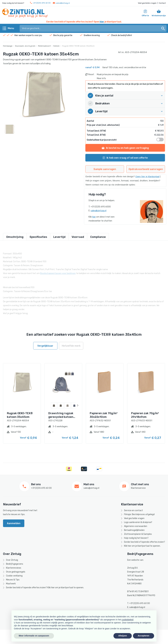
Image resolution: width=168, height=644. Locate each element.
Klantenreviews (14, 568)
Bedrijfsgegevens (15, 564)
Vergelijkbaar (45, 346)
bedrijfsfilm (126, 35)
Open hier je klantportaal (147, 176)
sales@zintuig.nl (61, 3)
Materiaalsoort (44, 46)
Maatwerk (11, 584)
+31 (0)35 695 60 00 (40, 3)
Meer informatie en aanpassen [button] (34, 636)
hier (102, 22)
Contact (162, 3)
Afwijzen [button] (123, 636)
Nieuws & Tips (13, 580)
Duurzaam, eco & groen (25, 46)
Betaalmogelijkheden (134, 530)
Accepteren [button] (144, 636)
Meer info (101, 78)
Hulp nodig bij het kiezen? (136, 538)
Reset (91, 74)
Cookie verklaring (14, 576)
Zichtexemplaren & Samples (138, 534)
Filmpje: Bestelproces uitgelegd (139, 514)
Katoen (57, 46)
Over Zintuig (12, 560)
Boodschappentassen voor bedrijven (58, 271)
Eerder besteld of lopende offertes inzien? (145, 542)
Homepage (8, 46)
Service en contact (133, 510)
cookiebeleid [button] (128, 620)
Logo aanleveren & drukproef (138, 522)
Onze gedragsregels (16, 572)
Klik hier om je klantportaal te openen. (142, 546)
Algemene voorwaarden (136, 526)
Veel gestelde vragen (147, 3)
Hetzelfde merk (71, 346)
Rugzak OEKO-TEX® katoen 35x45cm (78, 46)
